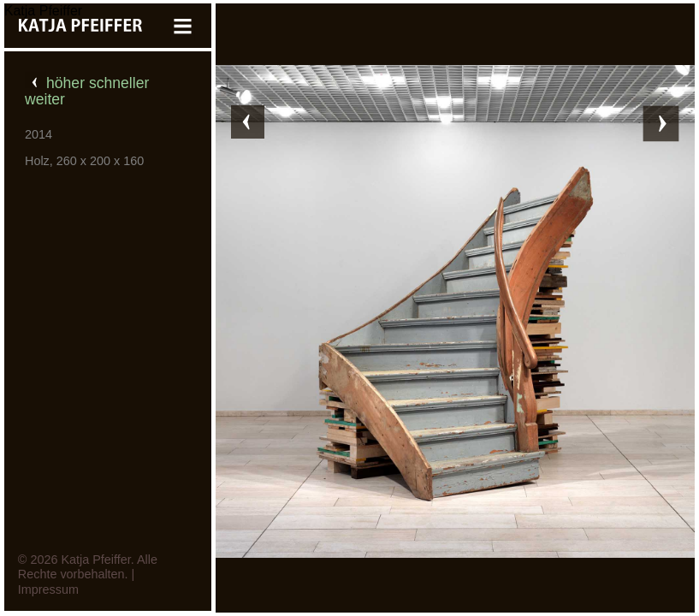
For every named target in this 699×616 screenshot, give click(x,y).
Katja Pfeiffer (43, 11)
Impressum (48, 589)
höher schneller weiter (87, 91)
